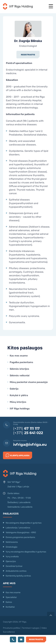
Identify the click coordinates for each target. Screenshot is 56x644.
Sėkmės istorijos (19, 369)
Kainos (9, 602)
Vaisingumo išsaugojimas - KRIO (21, 532)
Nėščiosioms (12, 542)
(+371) (26, 428)
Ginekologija (11, 547)
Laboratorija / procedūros (18, 528)
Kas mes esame (19, 356)
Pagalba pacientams (21, 362)
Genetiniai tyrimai (14, 566)
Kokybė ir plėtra (19, 395)
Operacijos (11, 561)
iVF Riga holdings (20, 409)
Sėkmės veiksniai (20, 375)
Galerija (14, 389)
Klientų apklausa (18, 455)
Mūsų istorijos (18, 402)
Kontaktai (10, 607)
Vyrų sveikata (12, 557)
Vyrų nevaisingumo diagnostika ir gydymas (26, 552)
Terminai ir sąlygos (31, 628)
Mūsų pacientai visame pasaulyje (29, 382)
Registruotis (28, 55)
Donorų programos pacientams (20, 537)
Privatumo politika (11, 628)
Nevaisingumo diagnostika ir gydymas (24, 523)
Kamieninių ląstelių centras (18, 576)
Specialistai (11, 597)
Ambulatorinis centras (16, 571)
